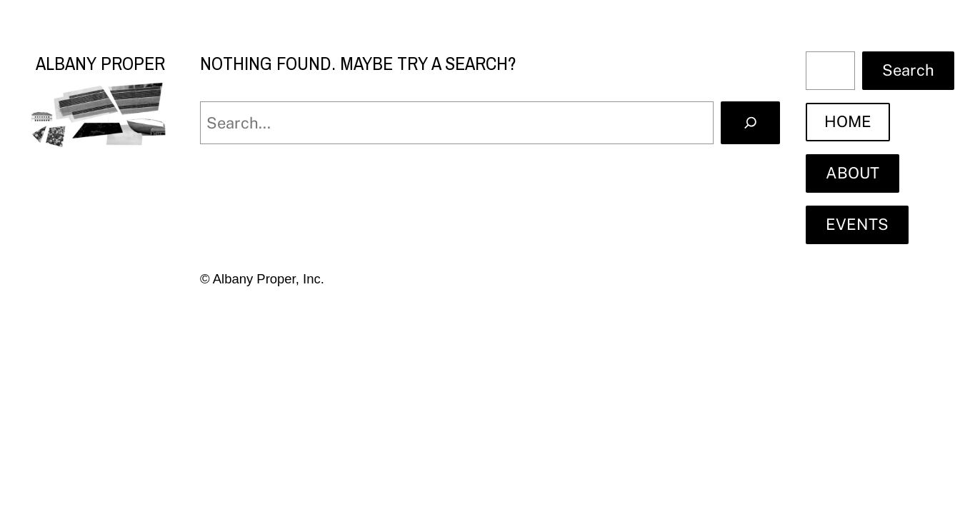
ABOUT (852, 173)
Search (908, 70)
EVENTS (857, 224)
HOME (848, 121)
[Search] (750, 122)
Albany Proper (100, 63)
